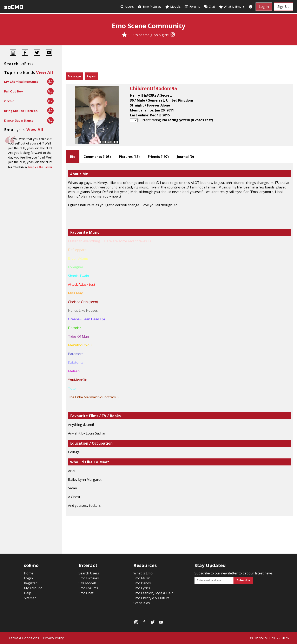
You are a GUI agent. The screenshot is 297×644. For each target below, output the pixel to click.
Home (29, 573)
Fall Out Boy (14, 91)
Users (127, 7)
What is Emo (232, 7)
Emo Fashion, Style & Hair (153, 593)
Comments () (97, 157)
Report (91, 76)
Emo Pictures (150, 7)
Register (30, 583)
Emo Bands (142, 583)
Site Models (88, 583)
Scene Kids (142, 603)
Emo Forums (88, 588)
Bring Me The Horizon (21, 111)
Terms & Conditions (24, 638)
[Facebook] (25, 53)
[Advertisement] (179, 60)
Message (74, 76)
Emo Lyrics (142, 588)
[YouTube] (49, 53)
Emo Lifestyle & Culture (151, 598)
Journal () (185, 157)
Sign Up (283, 7)
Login (28, 578)
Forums (192, 7)
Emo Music (142, 578)
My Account (33, 588)
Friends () (158, 157)
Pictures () (129, 157)
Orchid (9, 101)
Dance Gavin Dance (19, 120)
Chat (209, 7)
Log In (264, 7)
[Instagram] (173, 35)
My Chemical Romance (21, 82)
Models (173, 7)
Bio (73, 157)
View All (45, 72)
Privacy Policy (53, 638)
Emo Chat (86, 593)
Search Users (89, 573)
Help (28, 593)
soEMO (14, 7)
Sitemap (30, 598)
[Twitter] (37, 53)
